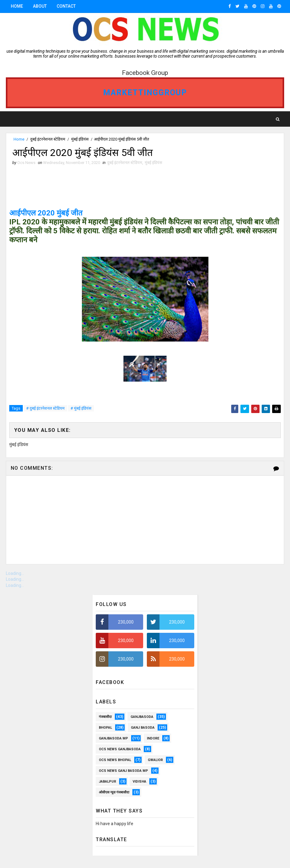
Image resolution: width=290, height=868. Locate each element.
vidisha (139, 782)
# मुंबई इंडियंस (81, 408)
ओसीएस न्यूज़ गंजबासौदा (114, 792)
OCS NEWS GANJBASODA (120, 749)
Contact (66, 6)
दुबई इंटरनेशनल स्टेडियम (48, 139)
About (40, 6)
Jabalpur (107, 782)
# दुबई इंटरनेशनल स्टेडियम (45, 408)
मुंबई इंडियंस (80, 139)
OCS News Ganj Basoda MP (123, 771)
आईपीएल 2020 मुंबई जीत (46, 213)
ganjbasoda (142, 717)
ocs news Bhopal (115, 760)
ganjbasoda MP (113, 738)
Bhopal (105, 728)
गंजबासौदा (105, 717)
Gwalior (155, 760)
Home (17, 6)
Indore (153, 738)
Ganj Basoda (143, 728)
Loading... (15, 573)
